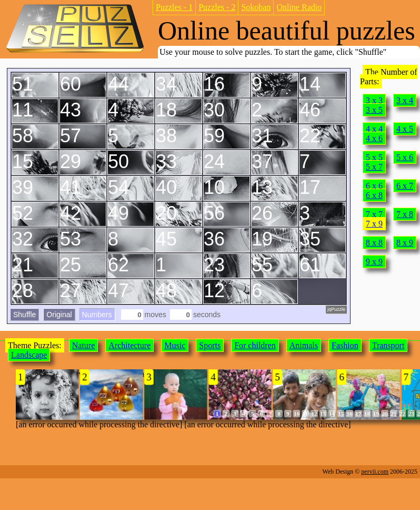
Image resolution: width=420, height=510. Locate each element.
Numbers (97, 315)
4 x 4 (374, 129)
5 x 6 (405, 157)
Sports (210, 345)
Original (59, 315)
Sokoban (256, 7)
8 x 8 (374, 243)
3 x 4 (405, 100)
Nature (84, 345)
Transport (388, 345)
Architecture (129, 345)
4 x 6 (374, 138)
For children (255, 345)
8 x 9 (405, 243)
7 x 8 (405, 214)
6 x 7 (405, 186)
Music (175, 345)
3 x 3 (374, 100)
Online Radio (299, 7)
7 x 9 (374, 224)
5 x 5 (374, 157)
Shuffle (24, 315)
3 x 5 (374, 110)
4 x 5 (405, 129)
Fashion (345, 345)
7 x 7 (374, 214)
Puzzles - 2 (217, 7)
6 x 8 (374, 195)
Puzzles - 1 (174, 7)
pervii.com (375, 472)
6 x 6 (374, 186)
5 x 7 (374, 167)
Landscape (29, 355)
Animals (304, 345)
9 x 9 (374, 262)
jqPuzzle (336, 309)
